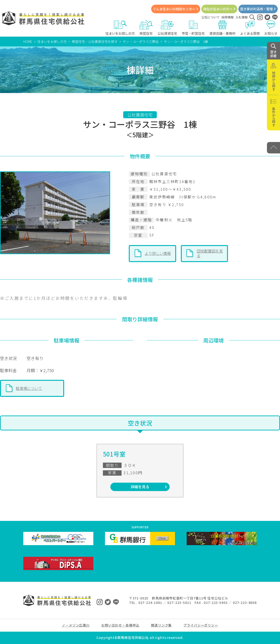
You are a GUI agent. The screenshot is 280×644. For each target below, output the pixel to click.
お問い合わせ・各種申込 (120, 625)
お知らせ (271, 28)
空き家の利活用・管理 (256, 9)
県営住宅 (146, 28)
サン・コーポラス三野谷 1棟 (186, 42)
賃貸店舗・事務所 (222, 28)
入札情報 (241, 17)
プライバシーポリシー (201, 625)
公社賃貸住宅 (167, 28)
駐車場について (29, 388)
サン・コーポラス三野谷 (141, 42)
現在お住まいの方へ (218, 9)
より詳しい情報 (158, 253)
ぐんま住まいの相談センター (174, 9)
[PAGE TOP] (273, 148)
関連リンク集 (161, 625)
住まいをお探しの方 (120, 28)
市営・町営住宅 (193, 28)
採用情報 (227, 17)
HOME (28, 42)
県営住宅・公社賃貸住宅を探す (95, 42)
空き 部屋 (273, 51)
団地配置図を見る (210, 253)
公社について (210, 17)
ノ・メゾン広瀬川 (76, 625)
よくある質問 (250, 28)
